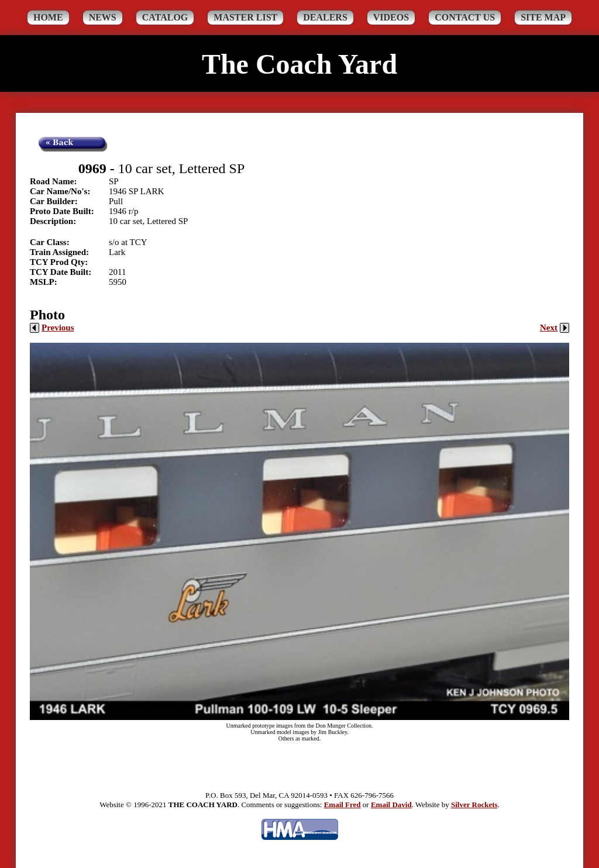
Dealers (325, 17)
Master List (245, 17)
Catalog (165, 17)
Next (555, 328)
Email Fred (342, 805)
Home (48, 17)
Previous (52, 328)
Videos (391, 17)
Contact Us (465, 17)
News (103, 17)
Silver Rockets (474, 805)
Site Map (543, 17)
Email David (391, 805)
